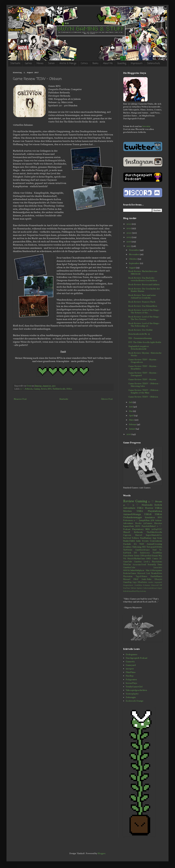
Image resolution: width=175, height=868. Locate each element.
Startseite (15, 63)
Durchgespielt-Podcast (137, 658)
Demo (160, 565)
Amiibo (151, 582)
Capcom (127, 535)
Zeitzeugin (131, 698)
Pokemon (128, 521)
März (132, 420)
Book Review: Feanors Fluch (142, 302)
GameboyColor (129, 568)
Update (139, 588)
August (132, 268)
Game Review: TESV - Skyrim (142, 380)
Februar (133, 425)
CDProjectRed (145, 556)
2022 (129, 224)
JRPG (138, 526)
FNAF (136, 579)
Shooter (158, 523)
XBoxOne (127, 565)
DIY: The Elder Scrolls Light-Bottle (145, 342)
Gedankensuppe (133, 517)
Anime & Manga (68, 63)
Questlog (122, 63)
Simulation (150, 518)
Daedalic (127, 544)
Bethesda (29, 389)
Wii (125, 559)
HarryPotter (128, 556)
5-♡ (22, 389)
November (134, 255)
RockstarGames (130, 573)
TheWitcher (128, 550)
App (154, 538)
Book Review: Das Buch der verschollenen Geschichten (143, 279)
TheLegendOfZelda (154, 547)
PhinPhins (131, 672)
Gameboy (138, 562)
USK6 (140, 511)
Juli (131, 402)
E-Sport (159, 588)
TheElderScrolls (59, 389)
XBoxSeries (142, 582)
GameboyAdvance (142, 550)
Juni (131, 407)
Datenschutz (154, 63)
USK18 (148, 514)
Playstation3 (138, 529)
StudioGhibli (129, 541)
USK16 (158, 514)
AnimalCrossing (154, 544)
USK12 (69, 389)
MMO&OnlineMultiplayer (134, 571)
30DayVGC (157, 529)
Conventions (156, 541)
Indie (138, 541)
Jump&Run (144, 521)
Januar (132, 429)
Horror (149, 508)
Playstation (128, 577)
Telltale (133, 588)
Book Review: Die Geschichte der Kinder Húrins (144, 290)
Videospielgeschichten (136, 690)
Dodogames (131, 655)
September (134, 264)
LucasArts (158, 568)
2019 (129, 237)
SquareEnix (128, 526)
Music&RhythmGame (136, 559)
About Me (108, 63)
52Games (148, 523)
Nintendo (147, 505)
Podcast (127, 529)
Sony (160, 538)
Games (28, 63)
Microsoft (141, 573)
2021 (129, 229)
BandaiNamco (156, 577)
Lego (135, 582)
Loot (148, 573)
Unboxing (137, 547)
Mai (131, 411)
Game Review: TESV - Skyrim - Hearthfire (143, 368)
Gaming (37, 389)
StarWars (127, 588)
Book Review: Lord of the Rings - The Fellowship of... (144, 325)
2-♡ (136, 521)
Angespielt (158, 582)
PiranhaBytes (157, 573)
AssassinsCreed (139, 565)
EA (135, 544)
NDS (148, 529)
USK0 (140, 508)
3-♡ (136, 505)
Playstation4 (155, 511)
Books (95, 63)
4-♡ (127, 505)
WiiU (142, 544)
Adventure (129, 508)
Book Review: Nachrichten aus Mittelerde (143, 273)
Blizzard (127, 579)
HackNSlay (157, 553)
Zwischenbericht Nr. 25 (139, 334)
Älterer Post (107, 399)
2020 (129, 233)
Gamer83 (130, 662)
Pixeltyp (130, 676)
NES (144, 547)
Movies (40, 63)
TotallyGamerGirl (134, 687)
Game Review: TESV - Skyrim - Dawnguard (143, 374)
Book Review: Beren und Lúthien (144, 285)
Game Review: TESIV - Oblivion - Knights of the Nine (144, 392)
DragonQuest (128, 585)
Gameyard (131, 665)
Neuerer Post (20, 399)
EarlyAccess (145, 553)
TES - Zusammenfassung (140, 338)
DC (161, 559)
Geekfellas (138, 585)
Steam (159, 502)
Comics (84, 63)
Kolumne (147, 585)
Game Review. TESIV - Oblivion (143, 397)
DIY (135, 553)
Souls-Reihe (146, 579)
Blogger (101, 854)
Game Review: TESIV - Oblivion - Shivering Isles (144, 385)
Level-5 (147, 562)
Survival (127, 538)
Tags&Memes (142, 577)
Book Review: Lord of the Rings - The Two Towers (144, 318)
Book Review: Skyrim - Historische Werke (145, 354)
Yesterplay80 (132, 694)
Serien (51, 63)
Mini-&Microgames (154, 571)
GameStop (127, 582)
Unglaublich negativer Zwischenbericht (139, 348)
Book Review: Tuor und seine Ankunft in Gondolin (142, 297)
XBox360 (158, 579)
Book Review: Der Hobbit (140, 330)
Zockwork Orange (135, 701)
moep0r (130, 669)
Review (44, 389)
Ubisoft (127, 532)
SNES (149, 559)
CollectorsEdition (149, 588)
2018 (129, 242)
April (132, 416)
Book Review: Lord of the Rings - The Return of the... (144, 312)
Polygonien (131, 680)
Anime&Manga (132, 514)
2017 (129, 246)
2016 (129, 434)
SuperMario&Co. (154, 535)
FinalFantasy (146, 538)
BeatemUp (152, 565)
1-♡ (159, 526)
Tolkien (135, 538)
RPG (50, 389)
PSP (161, 585)
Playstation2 (157, 562)
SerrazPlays (131, 683)
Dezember (134, 250)
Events (145, 541)
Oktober (133, 259)
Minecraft (155, 585)
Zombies (127, 547)
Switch (158, 505)
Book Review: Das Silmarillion (143, 306)
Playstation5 (141, 591)
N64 (160, 556)
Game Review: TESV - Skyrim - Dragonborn (143, 361)
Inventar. (146, 126)
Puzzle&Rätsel (149, 526)
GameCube (128, 562)
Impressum (137, 63)
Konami (155, 556)
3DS (152, 521)
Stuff (155, 550)
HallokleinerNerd (130, 591)
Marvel (139, 535)
